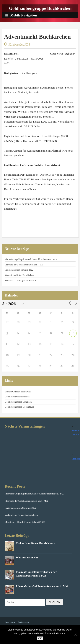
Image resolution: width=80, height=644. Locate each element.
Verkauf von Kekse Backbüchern (19, 275)
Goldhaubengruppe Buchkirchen (40, 8)
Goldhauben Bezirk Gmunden (18, 402)
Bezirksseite (23, 622)
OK (40, 638)
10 (73, 333)
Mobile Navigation (21, 15)
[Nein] (75, 635)
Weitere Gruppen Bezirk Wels (18, 392)
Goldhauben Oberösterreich (17, 397)
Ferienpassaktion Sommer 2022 (19, 270)
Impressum (10, 622)
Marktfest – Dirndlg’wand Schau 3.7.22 (23, 281)
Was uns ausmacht (27, 557)
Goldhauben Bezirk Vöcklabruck (19, 407)
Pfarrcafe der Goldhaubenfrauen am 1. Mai (24, 265)
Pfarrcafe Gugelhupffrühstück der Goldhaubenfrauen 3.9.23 (31, 259)
